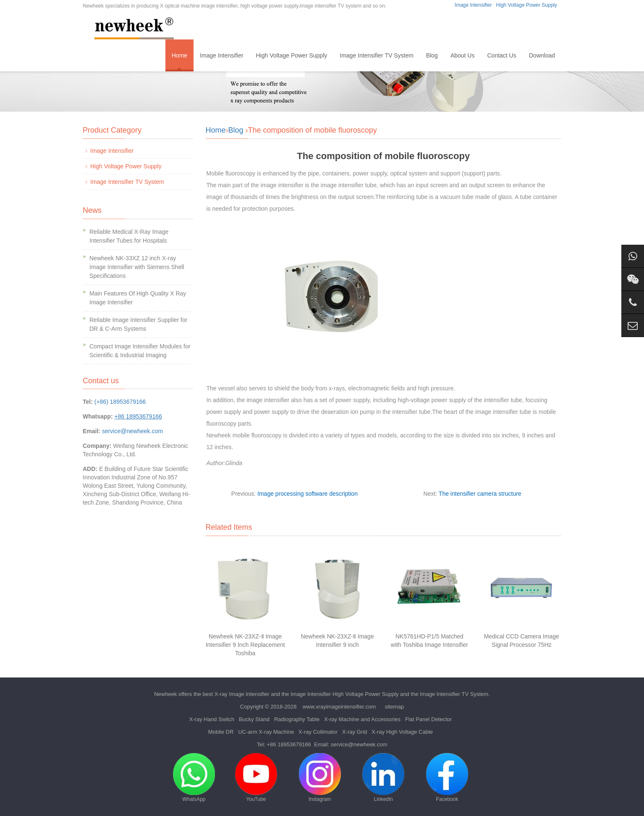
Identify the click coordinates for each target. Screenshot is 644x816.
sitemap (395, 707)
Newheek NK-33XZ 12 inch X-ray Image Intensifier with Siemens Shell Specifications (137, 267)
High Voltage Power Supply (527, 5)
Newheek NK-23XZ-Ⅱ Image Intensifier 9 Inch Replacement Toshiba (245, 645)
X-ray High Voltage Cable (402, 732)
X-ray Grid (355, 732)
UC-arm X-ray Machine (266, 732)
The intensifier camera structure (480, 494)
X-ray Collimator (318, 732)
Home (179, 55)
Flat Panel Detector (428, 719)
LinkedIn (383, 778)
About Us (463, 55)
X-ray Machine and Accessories (362, 719)
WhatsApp (194, 778)
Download (542, 55)
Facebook (447, 778)
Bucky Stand (254, 719)
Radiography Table (297, 719)
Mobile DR (221, 732)
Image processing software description (308, 494)
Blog (432, 55)
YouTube (256, 778)
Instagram (320, 778)
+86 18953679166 (289, 744)
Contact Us (501, 55)
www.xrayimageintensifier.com (339, 707)
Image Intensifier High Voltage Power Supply (344, 694)
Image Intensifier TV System (377, 55)
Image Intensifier (473, 5)
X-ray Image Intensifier (242, 694)
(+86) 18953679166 (120, 402)
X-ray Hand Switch (212, 719)
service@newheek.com (132, 431)
